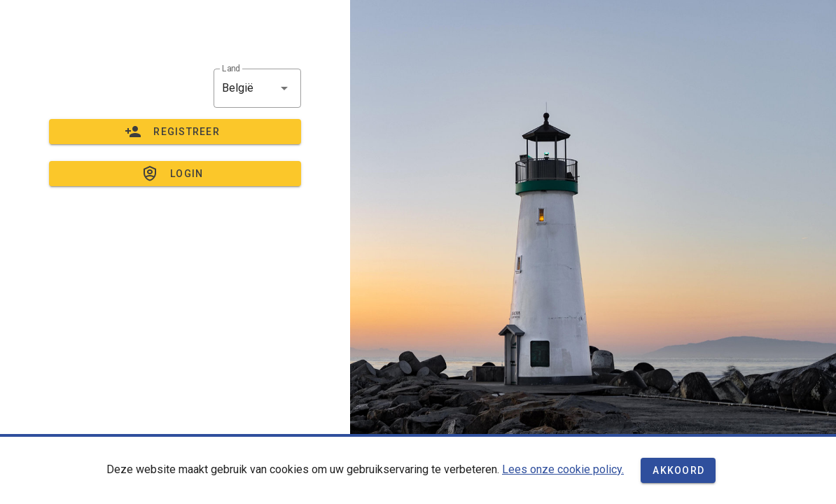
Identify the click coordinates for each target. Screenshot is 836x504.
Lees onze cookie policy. (563, 469)
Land (231, 69)
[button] (257, 88)
